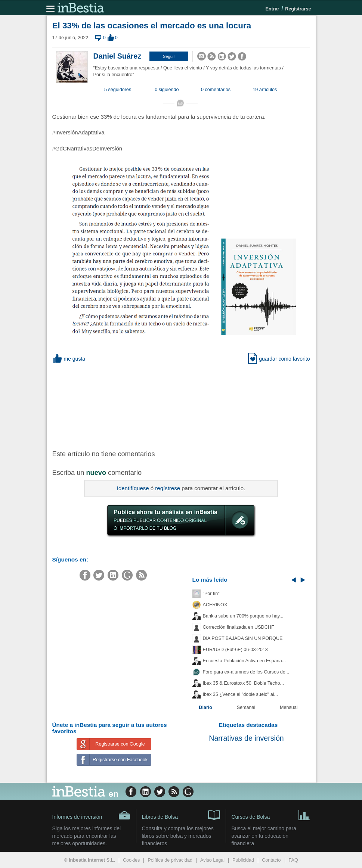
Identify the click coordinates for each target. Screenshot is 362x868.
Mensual (289, 707)
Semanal (246, 707)
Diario (205, 707)
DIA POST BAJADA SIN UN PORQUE (243, 638)
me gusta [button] (69, 359)
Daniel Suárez (117, 56)
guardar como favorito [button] (279, 359)
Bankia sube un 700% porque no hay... (243, 616)
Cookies (132, 860)
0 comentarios (216, 90)
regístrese (168, 488)
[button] (169, 56)
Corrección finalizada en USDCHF (239, 627)
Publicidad (243, 860)
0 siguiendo (167, 90)
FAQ (293, 860)
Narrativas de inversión (246, 738)
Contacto (271, 860)
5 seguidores (118, 90)
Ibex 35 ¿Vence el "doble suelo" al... (240, 694)
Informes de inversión (91, 815)
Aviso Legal (212, 860)
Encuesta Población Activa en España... (245, 661)
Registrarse (298, 9)
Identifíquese (133, 488)
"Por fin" (211, 594)
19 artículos (265, 90)
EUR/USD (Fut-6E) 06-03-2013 (235, 650)
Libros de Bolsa (181, 815)
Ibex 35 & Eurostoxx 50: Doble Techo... (244, 683)
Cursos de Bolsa (271, 815)
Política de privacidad (170, 860)
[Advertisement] (172, 405)
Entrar (272, 9)
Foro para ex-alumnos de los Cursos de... (246, 672)
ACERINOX (215, 605)
